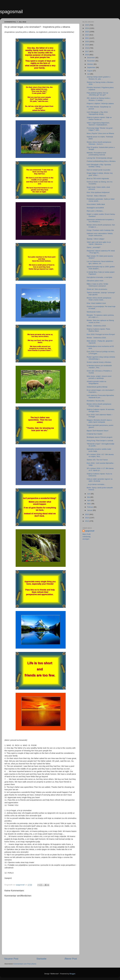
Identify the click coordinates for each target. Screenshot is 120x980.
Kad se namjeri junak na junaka (98, 170)
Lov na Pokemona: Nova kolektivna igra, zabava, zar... (100, 262)
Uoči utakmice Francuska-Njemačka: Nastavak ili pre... (100, 396)
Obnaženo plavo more (95, 281)
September (91, 67)
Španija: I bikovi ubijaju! (96, 239)
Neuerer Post (11, 959)
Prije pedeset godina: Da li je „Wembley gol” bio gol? (97, 94)
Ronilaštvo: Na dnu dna (95, 401)
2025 (87, 25)
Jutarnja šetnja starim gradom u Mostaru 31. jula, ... (99, 78)
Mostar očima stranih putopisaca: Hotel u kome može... (99, 299)
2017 (87, 51)
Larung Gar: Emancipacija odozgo (99, 158)
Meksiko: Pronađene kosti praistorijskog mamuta (96, 154)
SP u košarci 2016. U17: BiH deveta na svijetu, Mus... (100, 455)
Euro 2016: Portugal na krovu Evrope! (101, 334)
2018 (87, 48)
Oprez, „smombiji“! (94, 247)
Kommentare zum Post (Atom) (25, 964)
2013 (87, 521)
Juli (89, 74)
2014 (87, 518)
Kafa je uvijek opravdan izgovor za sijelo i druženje (100, 480)
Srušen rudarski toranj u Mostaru (99, 362)
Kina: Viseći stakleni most (96, 303)
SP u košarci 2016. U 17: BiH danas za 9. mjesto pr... (100, 469)
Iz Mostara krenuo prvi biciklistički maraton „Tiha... (99, 367)
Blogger (72, 974)
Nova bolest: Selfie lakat (96, 204)
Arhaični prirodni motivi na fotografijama (96, 382)
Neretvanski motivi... (94, 312)
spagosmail (11, 12)
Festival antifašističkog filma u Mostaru (101, 161)
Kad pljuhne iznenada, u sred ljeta (99, 277)
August (90, 71)
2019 (87, 45)
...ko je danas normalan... (96, 484)
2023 (87, 32)
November (91, 61)
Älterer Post (71, 959)
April (89, 500)
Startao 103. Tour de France (97, 460)
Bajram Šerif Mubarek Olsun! (98, 431)
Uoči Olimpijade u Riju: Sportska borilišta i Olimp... (99, 166)
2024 (87, 28)
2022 (87, 35)
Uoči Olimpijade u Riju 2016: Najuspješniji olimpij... (97, 113)
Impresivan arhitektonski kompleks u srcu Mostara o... (100, 221)
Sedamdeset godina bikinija (97, 387)
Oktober (90, 64)
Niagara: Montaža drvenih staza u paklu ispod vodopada (99, 421)
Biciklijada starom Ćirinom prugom (100, 437)
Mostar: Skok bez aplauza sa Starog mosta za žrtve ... (100, 321)
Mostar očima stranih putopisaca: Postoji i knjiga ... (99, 405)
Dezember (91, 58)
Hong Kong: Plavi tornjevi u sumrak (100, 441)
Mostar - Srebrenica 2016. (96, 326)
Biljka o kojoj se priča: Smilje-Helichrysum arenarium (98, 285)
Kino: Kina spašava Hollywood (98, 192)
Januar (90, 510)
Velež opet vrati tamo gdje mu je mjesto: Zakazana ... (99, 243)
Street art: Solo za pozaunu (97, 289)
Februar (90, 507)
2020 (87, 42)
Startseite (41, 959)
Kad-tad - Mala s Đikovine (96, 196)
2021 (87, 38)
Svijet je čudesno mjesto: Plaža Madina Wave (98, 330)
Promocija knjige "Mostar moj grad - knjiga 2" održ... (100, 129)
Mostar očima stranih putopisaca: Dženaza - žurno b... (99, 143)
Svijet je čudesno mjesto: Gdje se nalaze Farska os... (99, 118)
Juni (89, 494)
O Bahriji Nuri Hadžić (95, 434)
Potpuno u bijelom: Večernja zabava (100, 103)
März (89, 504)
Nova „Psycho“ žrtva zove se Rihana (100, 133)
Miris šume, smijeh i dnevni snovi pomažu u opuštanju (99, 377)
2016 (87, 55)
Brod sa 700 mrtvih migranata (98, 178)
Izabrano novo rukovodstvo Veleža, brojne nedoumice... (100, 234)
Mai (89, 497)
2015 (87, 514)
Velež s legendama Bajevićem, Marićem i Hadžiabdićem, (98, 124)
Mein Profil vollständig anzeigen (86, 537)
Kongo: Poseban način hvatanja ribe (100, 230)
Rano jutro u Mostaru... (95, 211)
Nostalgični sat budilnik (95, 208)
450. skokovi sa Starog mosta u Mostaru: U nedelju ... (98, 99)
